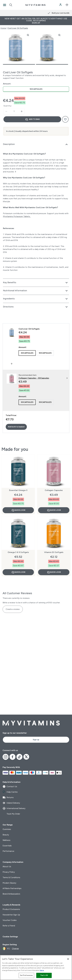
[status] (14, 111)
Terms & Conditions (11, 877)
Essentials (7, 846)
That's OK (44, 975)
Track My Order (11, 814)
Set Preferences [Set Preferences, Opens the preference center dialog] (26, 975)
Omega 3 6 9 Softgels (18, 552)
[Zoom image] (28, 35)
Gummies (7, 829)
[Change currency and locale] (11, 949)
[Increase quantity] (22, 111)
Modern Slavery (9, 883)
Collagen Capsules (54, 490)
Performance (8, 851)
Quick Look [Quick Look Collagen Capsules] (54, 510)
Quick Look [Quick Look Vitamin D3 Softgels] (54, 572)
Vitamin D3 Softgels (54, 552)
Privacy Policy (9, 872)
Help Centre (10, 792)
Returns (8, 797)
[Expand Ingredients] (36, 299)
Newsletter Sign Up (11, 915)
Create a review (13, 609)
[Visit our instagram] (6, 757)
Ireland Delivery (11, 803)
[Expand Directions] (36, 307)
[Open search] (11, 5)
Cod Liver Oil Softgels (18, 28)
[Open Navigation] (5, 5)
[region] (36, 968)
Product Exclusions (11, 909)
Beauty (6, 835)
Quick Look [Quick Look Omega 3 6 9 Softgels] (18, 572)
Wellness (6, 840)
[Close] (68, 959)
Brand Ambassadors (11, 894)
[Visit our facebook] (12, 757)
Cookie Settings (10, 937)
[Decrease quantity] (6, 111)
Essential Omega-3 (18, 490)
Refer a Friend (9, 926)
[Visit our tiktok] (19, 757)
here (42, 970)
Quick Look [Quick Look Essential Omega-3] (18, 510)
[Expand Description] (36, 144)
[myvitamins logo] (36, 5)
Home (3, 28)
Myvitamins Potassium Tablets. (17, 216)
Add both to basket (16, 427)
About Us (7, 866)
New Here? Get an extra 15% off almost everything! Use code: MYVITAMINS (36, 21)
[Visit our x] (26, 757)
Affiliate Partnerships (12, 888)
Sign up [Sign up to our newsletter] (36, 740)
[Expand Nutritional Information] (36, 291)
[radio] (36, 89)
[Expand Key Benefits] (36, 283)
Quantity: (8, 106)
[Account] (61, 5)
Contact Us (10, 787)
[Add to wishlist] (65, 119)
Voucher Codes (10, 920)
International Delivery (14, 808)
